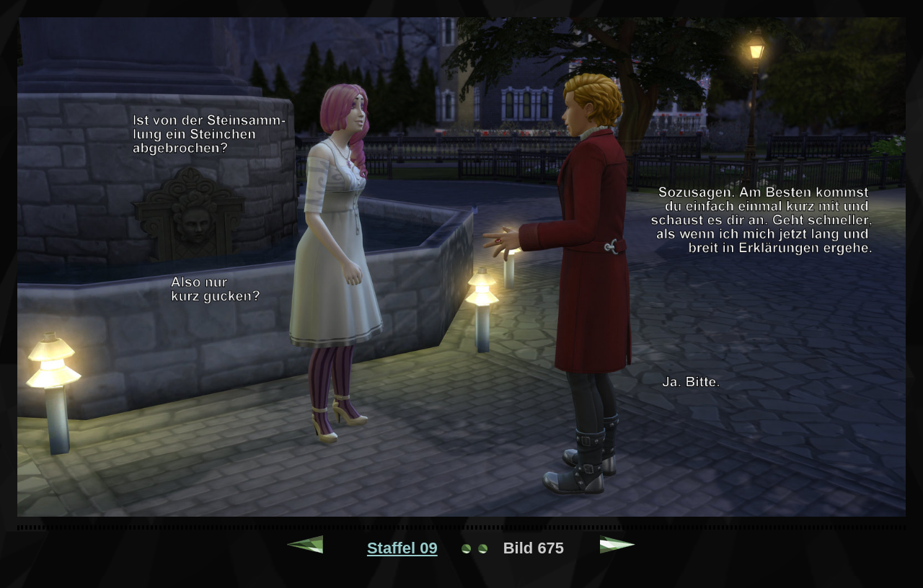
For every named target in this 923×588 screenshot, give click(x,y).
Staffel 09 (402, 548)
